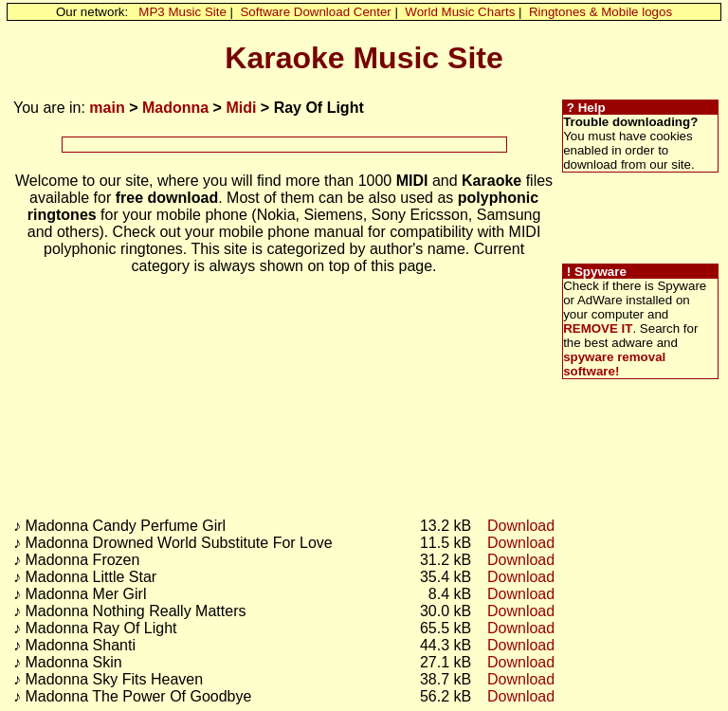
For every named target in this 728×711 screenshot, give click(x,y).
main (107, 108)
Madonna (175, 108)
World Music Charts (460, 12)
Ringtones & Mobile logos (601, 12)
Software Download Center (315, 12)
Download (521, 526)
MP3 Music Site (182, 12)
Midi (241, 108)
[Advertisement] (284, 145)
